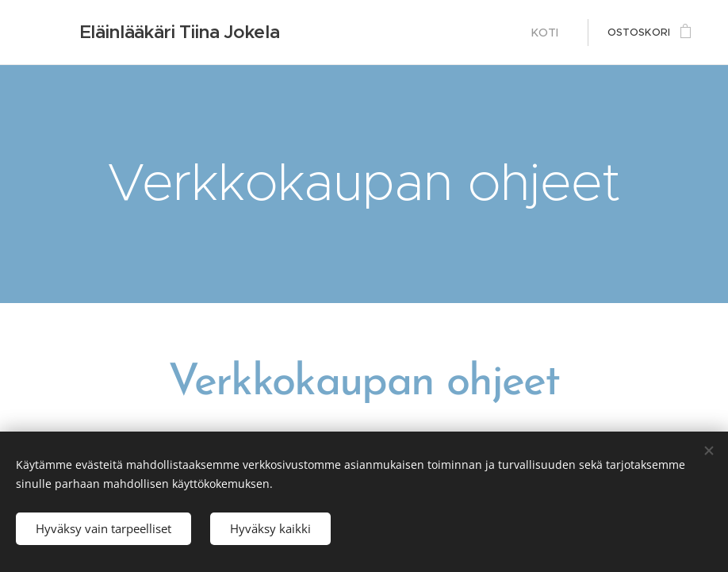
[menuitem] (550, 33)
